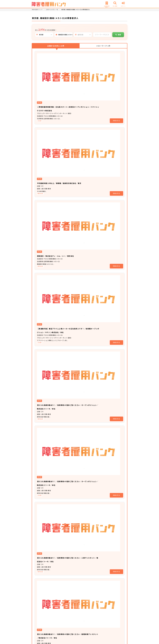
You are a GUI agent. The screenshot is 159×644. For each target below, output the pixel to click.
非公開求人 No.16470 (71, 560)
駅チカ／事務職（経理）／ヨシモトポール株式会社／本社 (89, 412)
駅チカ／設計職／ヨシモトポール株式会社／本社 (84, 387)
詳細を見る (117, 73)
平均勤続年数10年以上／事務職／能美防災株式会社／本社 (89, 363)
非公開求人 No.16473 (71, 535)
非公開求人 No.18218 (71, 510)
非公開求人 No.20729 (71, 436)
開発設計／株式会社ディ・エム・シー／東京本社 (84, 112)
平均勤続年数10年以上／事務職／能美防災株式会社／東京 (89, 87)
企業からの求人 (56, 46)
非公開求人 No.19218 (71, 486)
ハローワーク (103, 46)
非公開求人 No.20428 (71, 461)
